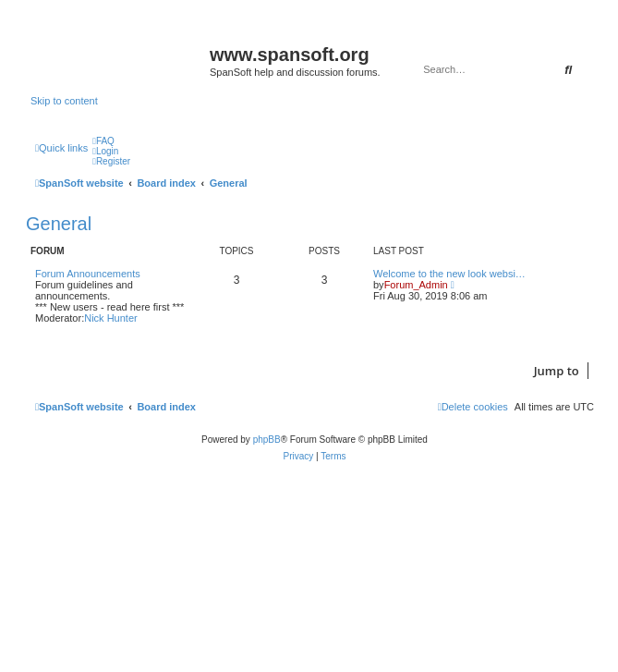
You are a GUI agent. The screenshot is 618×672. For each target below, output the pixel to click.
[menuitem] (103, 141)
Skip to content (64, 101)
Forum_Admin (416, 285)
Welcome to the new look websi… (449, 274)
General (59, 224)
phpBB (267, 440)
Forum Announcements (88, 274)
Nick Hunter (110, 318)
